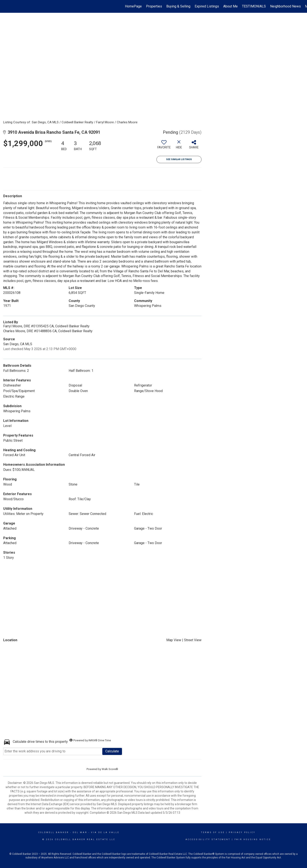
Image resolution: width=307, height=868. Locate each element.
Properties (154, 6)
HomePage (133, 6)
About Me (230, 6)
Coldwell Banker (54, 832)
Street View (193, 640)
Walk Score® (110, 769)
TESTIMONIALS (254, 6)
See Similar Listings (179, 159)
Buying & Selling (178, 6)
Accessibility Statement (208, 839)
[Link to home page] (5, 6)
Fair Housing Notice (253, 839)
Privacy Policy (242, 832)
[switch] (164, 146)
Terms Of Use (213, 832)
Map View (174, 640)
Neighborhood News (285, 6)
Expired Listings (207, 6)
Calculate (112, 751)
